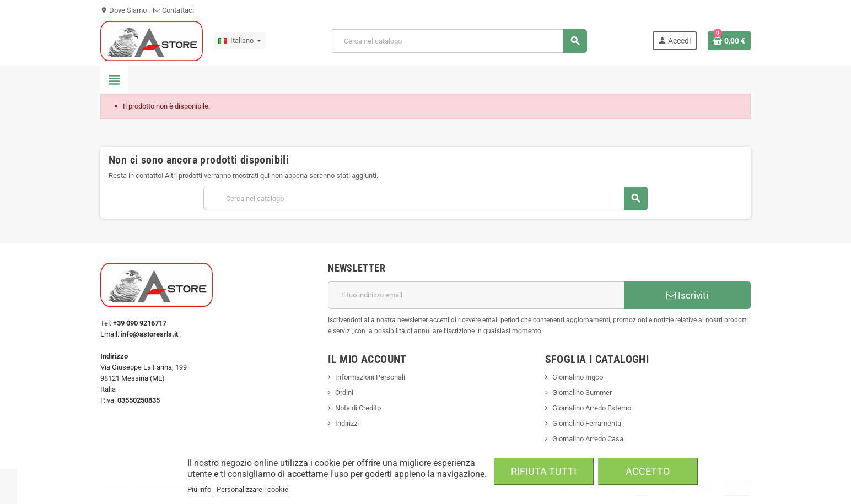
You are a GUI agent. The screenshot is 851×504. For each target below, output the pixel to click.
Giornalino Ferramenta (587, 423)
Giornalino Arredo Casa (588, 439)
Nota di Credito (358, 408)
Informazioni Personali (370, 377)
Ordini (344, 392)
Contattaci (174, 10)
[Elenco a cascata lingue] (240, 41)
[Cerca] (459, 41)
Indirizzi (347, 423)
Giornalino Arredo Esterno (592, 408)
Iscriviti (687, 295)
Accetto (648, 471)
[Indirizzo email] (476, 295)
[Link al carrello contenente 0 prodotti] (729, 41)
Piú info (200, 489)
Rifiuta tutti (544, 471)
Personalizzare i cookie (252, 489)
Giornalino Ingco (578, 377)
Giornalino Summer (582, 392)
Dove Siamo (123, 10)
